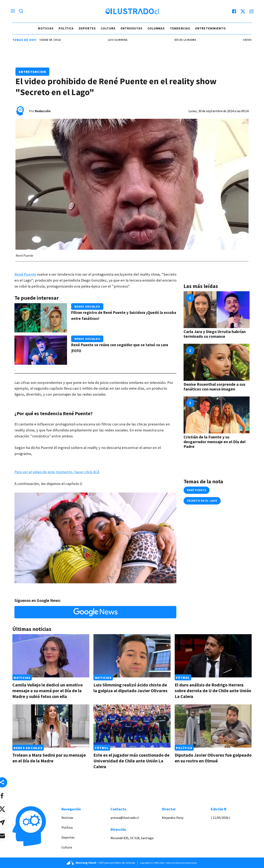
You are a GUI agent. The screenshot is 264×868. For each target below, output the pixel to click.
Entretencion (32, 72)
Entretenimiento (211, 28)
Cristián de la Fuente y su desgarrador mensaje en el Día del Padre (214, 442)
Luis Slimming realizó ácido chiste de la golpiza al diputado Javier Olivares (130, 688)
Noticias (46, 28)
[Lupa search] (21, 11)
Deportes (87, 28)
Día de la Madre (190, 40)
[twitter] (243, 11)
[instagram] (251, 11)
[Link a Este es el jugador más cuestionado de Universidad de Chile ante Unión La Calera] (132, 726)
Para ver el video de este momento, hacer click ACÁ (57, 472)
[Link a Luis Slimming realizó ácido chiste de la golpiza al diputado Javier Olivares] (132, 656)
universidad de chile (50, 40)
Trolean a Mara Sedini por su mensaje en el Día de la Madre (49, 758)
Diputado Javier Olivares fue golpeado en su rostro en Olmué (213, 758)
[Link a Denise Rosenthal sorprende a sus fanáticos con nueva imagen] (217, 362)
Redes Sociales (87, 306)
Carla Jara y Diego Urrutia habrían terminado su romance (215, 334)
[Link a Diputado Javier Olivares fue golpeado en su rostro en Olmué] (213, 726)
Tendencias (180, 28)
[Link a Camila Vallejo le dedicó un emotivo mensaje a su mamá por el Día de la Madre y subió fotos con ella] (51, 656)
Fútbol (183, 677)
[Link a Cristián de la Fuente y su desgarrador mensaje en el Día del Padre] (217, 415)
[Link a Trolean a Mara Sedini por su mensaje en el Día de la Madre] (51, 726)
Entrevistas (132, 28)
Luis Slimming (122, 40)
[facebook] (234, 11)
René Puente (25, 274)
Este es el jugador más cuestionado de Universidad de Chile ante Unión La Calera (131, 761)
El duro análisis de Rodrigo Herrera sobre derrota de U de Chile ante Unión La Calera (213, 691)
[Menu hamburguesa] (13, 11)
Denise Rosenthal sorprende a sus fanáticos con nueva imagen (214, 387)
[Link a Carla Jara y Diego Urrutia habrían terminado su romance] (217, 310)
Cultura (108, 28)
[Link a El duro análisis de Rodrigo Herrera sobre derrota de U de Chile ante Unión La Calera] (213, 656)
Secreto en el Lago (202, 501)
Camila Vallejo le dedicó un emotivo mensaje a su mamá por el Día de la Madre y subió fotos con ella (48, 691)
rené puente (197, 490)
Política (66, 28)
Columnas (156, 28)
